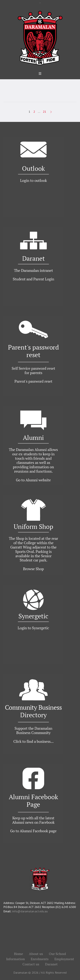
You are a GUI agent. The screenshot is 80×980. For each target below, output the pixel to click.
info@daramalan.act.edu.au (30, 911)
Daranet (51, 964)
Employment (64, 959)
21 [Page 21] (44, 112)
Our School (57, 954)
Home (19, 954)
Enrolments (40, 959)
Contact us (31, 964)
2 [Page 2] (34, 112)
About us (36, 954)
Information (15, 959)
